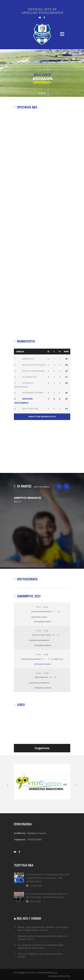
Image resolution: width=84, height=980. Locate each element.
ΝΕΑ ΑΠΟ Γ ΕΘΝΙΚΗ (29, 918)
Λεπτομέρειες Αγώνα (43, 621)
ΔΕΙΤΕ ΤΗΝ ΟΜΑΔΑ (42, 487)
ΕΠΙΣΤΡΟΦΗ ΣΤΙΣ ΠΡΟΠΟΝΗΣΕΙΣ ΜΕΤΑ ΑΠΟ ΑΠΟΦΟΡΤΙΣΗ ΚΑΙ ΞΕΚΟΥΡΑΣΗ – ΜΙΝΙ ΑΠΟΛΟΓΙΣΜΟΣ (48, 878)
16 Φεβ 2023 (35, 886)
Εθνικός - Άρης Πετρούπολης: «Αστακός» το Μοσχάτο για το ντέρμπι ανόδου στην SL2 (43, 929)
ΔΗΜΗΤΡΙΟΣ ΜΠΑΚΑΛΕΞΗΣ (28, 498)
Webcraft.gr (65, 976)
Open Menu (62, 34)
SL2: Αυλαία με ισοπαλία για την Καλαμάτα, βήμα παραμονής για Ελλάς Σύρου (40, 946)
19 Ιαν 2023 (35, 901)
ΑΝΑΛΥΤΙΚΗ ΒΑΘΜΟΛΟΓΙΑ (42, 417)
